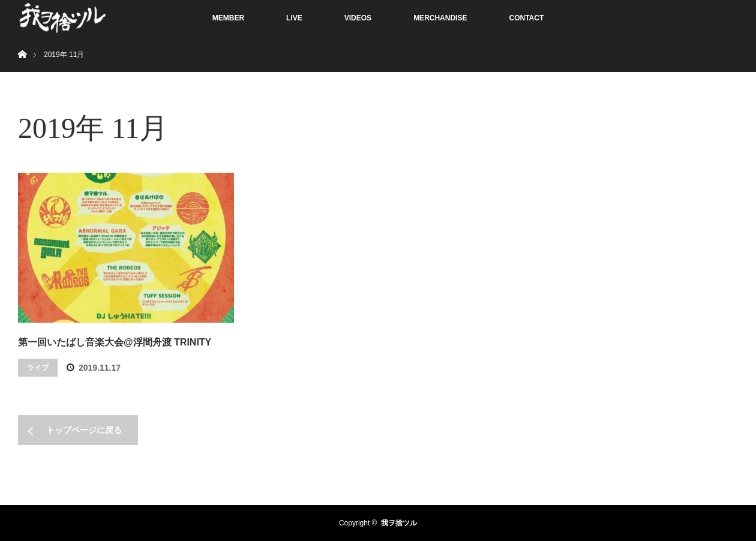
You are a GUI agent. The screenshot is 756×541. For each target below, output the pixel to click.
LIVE (294, 18)
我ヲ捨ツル (399, 523)
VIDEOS (358, 18)
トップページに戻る (84, 430)
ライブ (38, 368)
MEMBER (228, 18)
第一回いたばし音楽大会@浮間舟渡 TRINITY (115, 342)
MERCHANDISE (440, 18)
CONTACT (526, 18)
